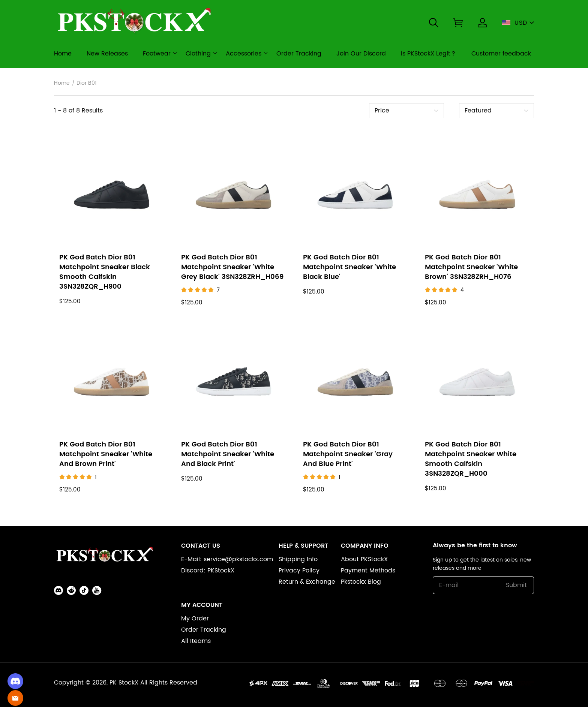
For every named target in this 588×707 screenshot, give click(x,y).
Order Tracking (204, 630)
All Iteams (196, 641)
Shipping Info (298, 559)
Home (62, 83)
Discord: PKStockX (208, 571)
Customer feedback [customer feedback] (501, 54)
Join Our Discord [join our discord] (361, 54)
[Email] (15, 698)
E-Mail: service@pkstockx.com (227, 559)
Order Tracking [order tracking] (299, 54)
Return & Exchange (307, 582)
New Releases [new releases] (107, 54)
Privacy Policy (299, 571)
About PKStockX (364, 559)
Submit (516, 585)
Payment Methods (368, 571)
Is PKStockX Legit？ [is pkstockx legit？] (429, 54)
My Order (195, 619)
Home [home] (63, 54)
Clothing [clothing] (198, 54)
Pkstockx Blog (361, 582)
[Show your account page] (482, 23)
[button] (434, 23)
